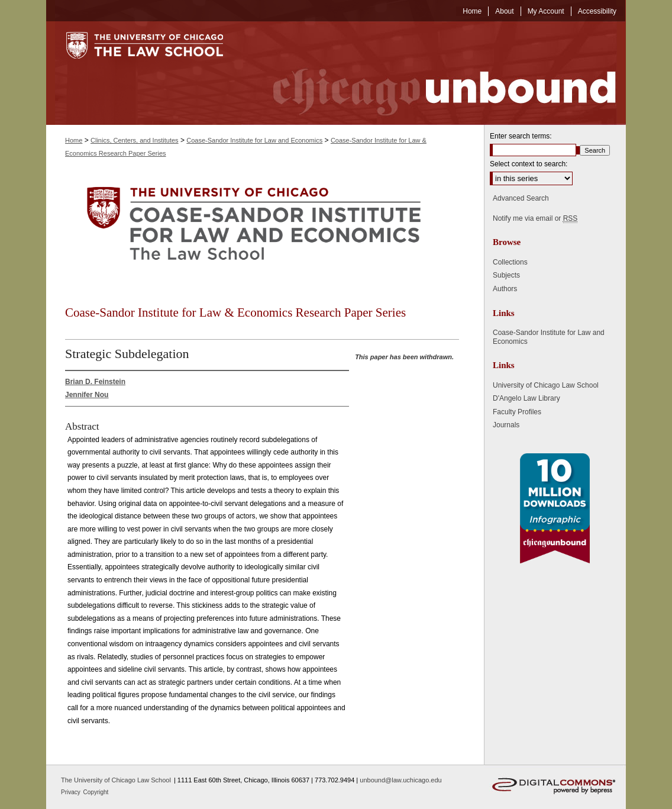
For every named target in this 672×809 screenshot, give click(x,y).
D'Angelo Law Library (526, 398)
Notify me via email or (535, 218)
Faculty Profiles (517, 412)
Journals (506, 425)
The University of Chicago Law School (116, 780)
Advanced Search (521, 198)
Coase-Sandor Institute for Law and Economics (254, 140)
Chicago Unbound (434, 73)
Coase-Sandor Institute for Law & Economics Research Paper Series (235, 312)
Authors (505, 289)
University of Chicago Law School (546, 385)
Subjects (506, 275)
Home (74, 140)
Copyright (96, 792)
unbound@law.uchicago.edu (400, 780)
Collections (510, 262)
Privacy (72, 792)
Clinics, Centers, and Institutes (135, 140)
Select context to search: (529, 164)
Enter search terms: (521, 136)
